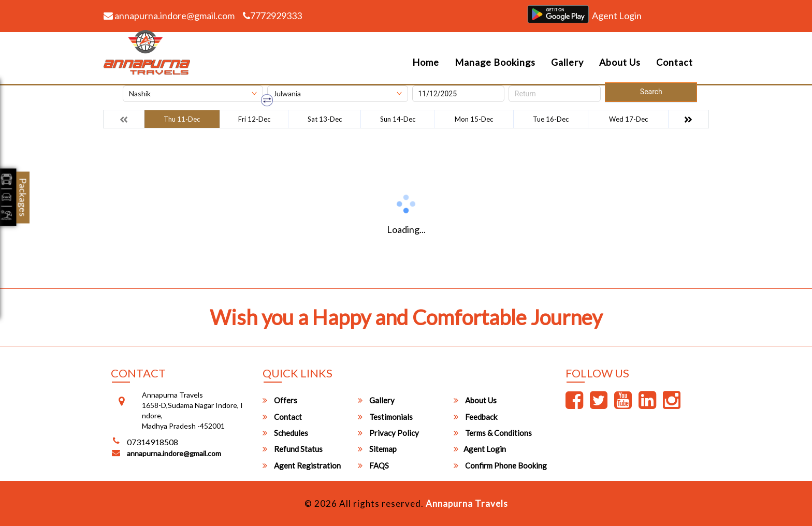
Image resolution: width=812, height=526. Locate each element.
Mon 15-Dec (474, 119)
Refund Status (293, 449)
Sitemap (377, 449)
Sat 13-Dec (325, 119)
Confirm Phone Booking (500, 465)
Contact (675, 62)
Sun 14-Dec (398, 119)
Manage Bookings (495, 62)
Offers (280, 400)
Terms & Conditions (493, 433)
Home (426, 62)
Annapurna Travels (467, 503)
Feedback (475, 417)
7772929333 (272, 16)
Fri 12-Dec (254, 119)
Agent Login (617, 16)
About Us (620, 62)
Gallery (567, 62)
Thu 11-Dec (182, 119)
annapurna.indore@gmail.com (169, 16)
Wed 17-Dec (628, 119)
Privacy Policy (388, 433)
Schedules (285, 433)
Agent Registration (302, 465)
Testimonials (385, 417)
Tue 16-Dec (551, 119)
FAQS (373, 465)
